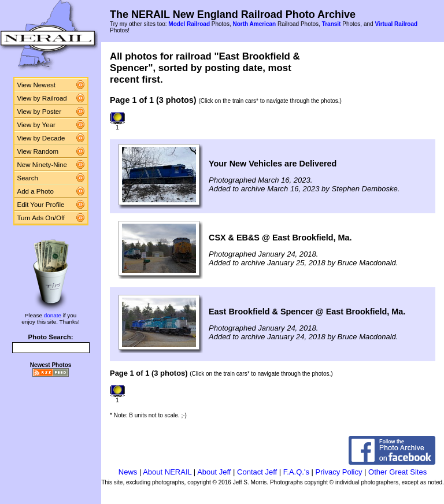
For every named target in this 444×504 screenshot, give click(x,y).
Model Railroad (189, 24)
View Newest (36, 85)
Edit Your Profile (41, 205)
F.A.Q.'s (296, 472)
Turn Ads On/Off (41, 218)
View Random (38, 151)
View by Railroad (42, 98)
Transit (332, 24)
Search (28, 178)
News (128, 472)
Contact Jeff (257, 472)
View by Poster (40, 112)
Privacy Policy (339, 472)
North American (254, 24)
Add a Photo (36, 191)
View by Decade (41, 138)
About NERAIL (167, 472)
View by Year (36, 125)
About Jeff (214, 472)
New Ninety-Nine (42, 165)
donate (53, 315)
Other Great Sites (397, 472)
